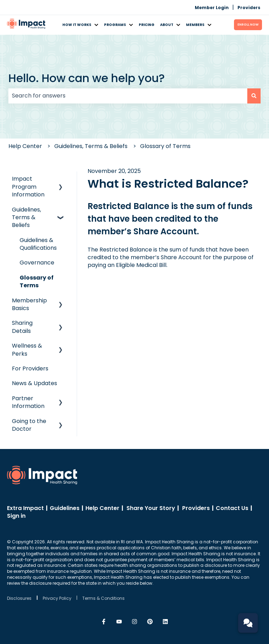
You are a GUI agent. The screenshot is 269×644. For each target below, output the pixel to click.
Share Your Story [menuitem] (151, 508)
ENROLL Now (248, 25)
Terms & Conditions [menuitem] (104, 598)
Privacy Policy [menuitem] (57, 598)
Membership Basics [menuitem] (29, 304)
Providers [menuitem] (249, 8)
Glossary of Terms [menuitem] (37, 281)
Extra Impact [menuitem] (25, 508)
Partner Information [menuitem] (28, 402)
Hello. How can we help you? (87, 78)
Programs (115, 25)
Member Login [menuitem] (212, 8)
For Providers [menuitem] (30, 368)
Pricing (147, 25)
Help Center (25, 146)
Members (195, 25)
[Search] (254, 96)
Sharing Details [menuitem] (22, 327)
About (167, 25)
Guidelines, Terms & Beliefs (91, 146)
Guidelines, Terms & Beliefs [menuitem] (26, 217)
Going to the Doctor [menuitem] (29, 425)
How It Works (77, 25)
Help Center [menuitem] (102, 508)
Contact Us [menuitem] (232, 508)
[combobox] (128, 96)
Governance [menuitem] (37, 263)
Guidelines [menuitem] (65, 508)
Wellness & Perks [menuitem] (27, 350)
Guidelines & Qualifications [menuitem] (38, 244)
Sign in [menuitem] (16, 516)
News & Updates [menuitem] (35, 383)
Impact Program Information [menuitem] (28, 187)
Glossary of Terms (165, 146)
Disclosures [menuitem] (19, 598)
